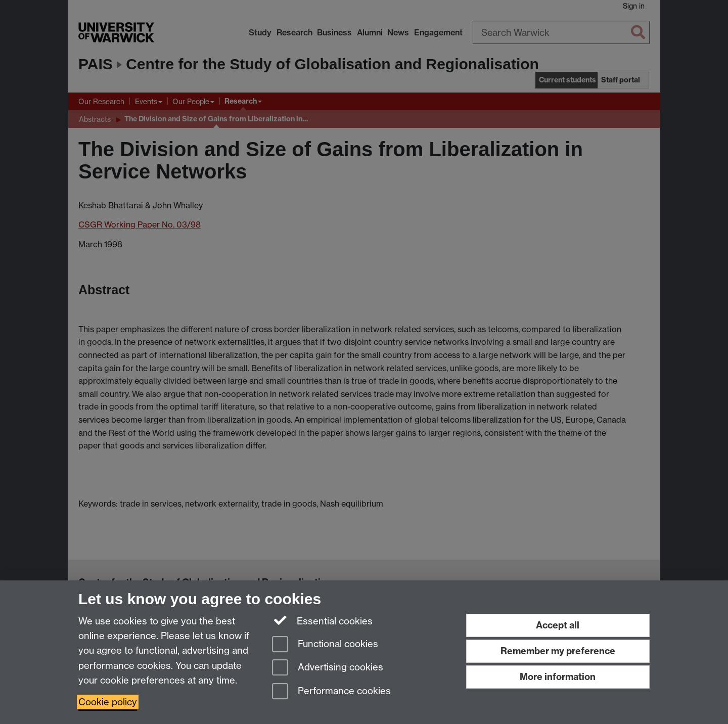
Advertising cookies (328, 668)
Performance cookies (331, 692)
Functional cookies (325, 645)
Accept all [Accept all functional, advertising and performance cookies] (558, 625)
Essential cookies (322, 620)
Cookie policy (108, 702)
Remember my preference (558, 651)
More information (558, 677)
